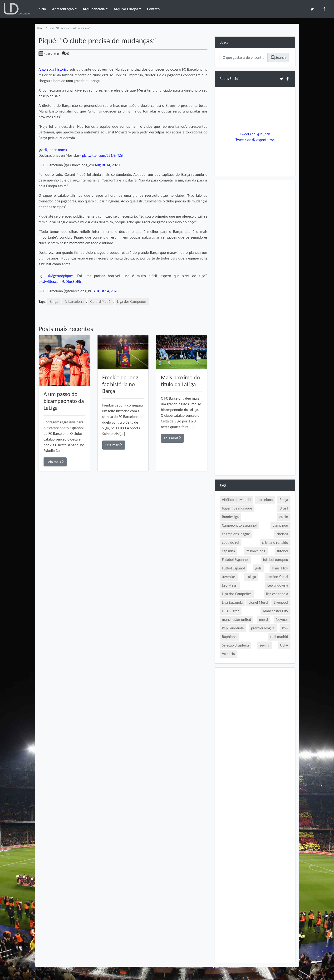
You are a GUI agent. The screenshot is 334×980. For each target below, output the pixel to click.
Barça (54, 301)
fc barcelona (74, 301)
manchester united (236, 620)
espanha (228, 551)
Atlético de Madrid (236, 500)
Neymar (282, 620)
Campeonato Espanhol (239, 525)
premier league (263, 628)
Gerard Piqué (100, 301)
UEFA (284, 645)
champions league (236, 534)
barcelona (265, 500)
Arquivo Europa (126, 9)
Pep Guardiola (233, 628)
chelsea (282, 534)
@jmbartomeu (56, 150)
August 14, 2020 (107, 165)
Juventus (229, 577)
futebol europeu (276, 560)
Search (278, 57)
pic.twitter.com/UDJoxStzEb (60, 282)
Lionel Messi (258, 602)
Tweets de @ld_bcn (255, 134)
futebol (282, 551)
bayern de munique (237, 508)
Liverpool (281, 602)
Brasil (284, 508)
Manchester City (275, 611)
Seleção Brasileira (235, 645)
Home (41, 28)
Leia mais (55, 462)
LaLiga (251, 577)
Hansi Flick (280, 568)
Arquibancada (94, 9)
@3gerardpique (60, 276)
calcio (284, 517)
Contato (153, 9)
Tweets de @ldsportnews (255, 140)
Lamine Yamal (278, 577)
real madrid (279, 637)
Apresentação (63, 9)
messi (263, 620)
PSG (285, 628)
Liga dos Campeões (132, 301)
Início (42, 9)
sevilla (265, 645)
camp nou (280, 525)
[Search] (244, 58)
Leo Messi (230, 585)
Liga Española (232, 602)
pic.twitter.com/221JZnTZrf (103, 155)
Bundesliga (230, 517)
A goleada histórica (54, 69)
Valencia (228, 654)
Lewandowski (278, 585)
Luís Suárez (231, 611)
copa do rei (231, 542)
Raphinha (229, 637)
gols (258, 568)
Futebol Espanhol (235, 560)
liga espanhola (277, 594)
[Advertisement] (123, 539)
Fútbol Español (233, 568)
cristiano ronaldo (275, 542)
